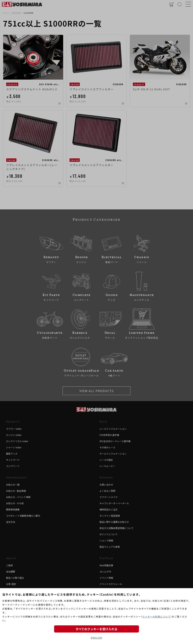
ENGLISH (96, 638)
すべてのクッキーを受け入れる (96, 629)
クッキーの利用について (156, 616)
